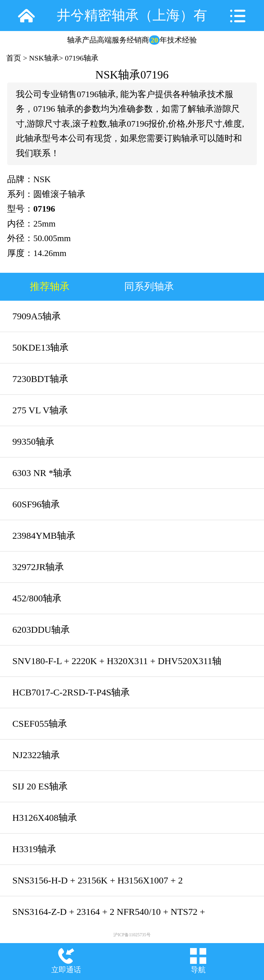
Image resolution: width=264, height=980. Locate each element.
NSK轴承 (44, 58)
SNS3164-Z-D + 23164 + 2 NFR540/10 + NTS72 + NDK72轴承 (109, 917)
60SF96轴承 (36, 504)
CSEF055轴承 (40, 724)
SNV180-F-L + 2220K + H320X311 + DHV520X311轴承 (117, 666)
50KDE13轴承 (41, 347)
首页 (14, 58)
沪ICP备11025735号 (132, 935)
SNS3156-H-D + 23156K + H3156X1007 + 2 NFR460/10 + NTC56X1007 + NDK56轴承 (98, 886)
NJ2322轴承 (36, 755)
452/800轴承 (37, 598)
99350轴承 (33, 441)
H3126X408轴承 (45, 818)
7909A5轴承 (37, 316)
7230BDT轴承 (40, 379)
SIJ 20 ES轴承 (40, 786)
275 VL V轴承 (40, 410)
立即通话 (66, 970)
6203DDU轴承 (41, 629)
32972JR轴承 (38, 567)
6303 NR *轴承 (42, 473)
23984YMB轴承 (44, 535)
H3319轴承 (34, 849)
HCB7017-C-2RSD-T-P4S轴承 (71, 692)
